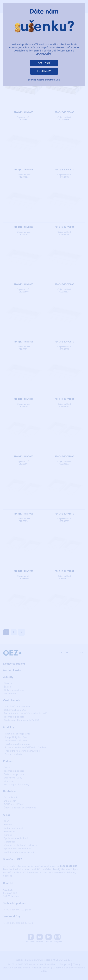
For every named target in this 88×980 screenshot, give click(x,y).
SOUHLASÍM (44, 71)
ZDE (58, 80)
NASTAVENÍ (44, 63)
